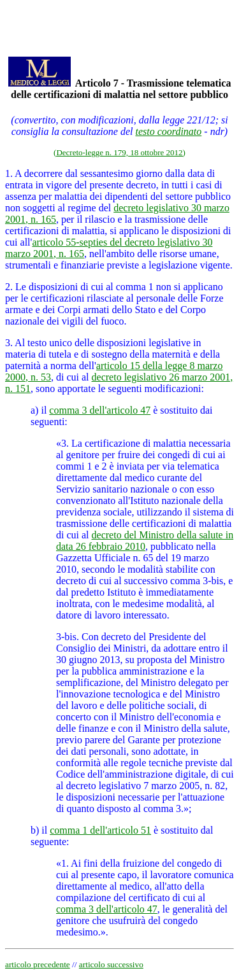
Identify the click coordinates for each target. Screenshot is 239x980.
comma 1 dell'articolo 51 (100, 830)
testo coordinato (168, 131)
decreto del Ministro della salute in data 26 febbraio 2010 (145, 541)
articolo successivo (111, 964)
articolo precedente (38, 964)
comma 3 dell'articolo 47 (100, 410)
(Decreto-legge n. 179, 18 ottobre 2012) (119, 152)
